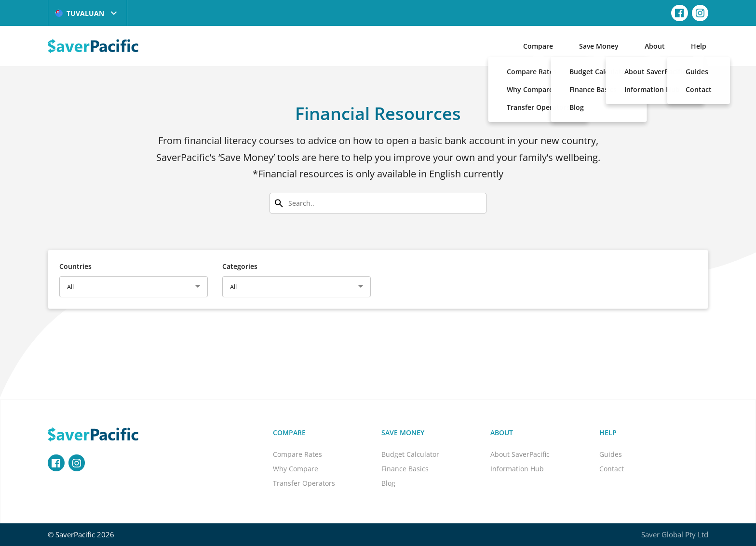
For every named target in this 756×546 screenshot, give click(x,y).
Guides (611, 454)
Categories (240, 266)
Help (699, 46)
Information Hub (517, 469)
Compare (538, 46)
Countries (75, 266)
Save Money (599, 46)
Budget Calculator (410, 454)
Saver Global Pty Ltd (675, 534)
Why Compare (296, 469)
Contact (612, 469)
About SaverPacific (520, 454)
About (655, 46)
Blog (388, 483)
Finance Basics (405, 469)
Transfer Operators (304, 483)
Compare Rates (297, 454)
